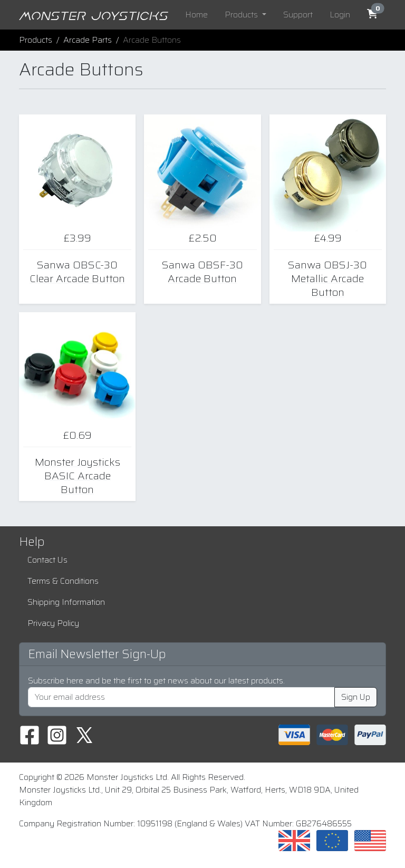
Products (36, 40)
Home (196, 15)
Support (298, 15)
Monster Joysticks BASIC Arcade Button (78, 476)
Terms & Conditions (63, 581)
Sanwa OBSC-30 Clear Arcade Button (77, 272)
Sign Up (356, 697)
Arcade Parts (88, 40)
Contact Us (47, 560)
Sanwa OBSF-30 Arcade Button (202, 272)
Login (340, 15)
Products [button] (242, 15)
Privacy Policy (53, 623)
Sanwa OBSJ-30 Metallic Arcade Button (327, 278)
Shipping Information (66, 602)
